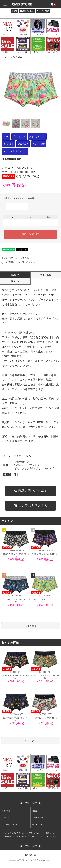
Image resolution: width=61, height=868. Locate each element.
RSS (49, 836)
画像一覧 (15, 281)
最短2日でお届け (27, 11)
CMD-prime (17, 57)
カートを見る (38, 817)
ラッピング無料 (43, 11)
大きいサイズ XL (37, 136)
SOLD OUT (30, 234)
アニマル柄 (23, 144)
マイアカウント (8, 811)
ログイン (5, 817)
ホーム (7, 57)
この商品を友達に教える (14, 258)
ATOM (54, 836)
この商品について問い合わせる (18, 262)
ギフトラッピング (39, 824)
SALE (6, 136)
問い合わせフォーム (10, 824)
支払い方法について (19, 833)
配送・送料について (36, 833)
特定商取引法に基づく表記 (15, 836)
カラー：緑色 (39, 144)
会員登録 (36, 811)
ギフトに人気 (19, 136)
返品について (51, 833)
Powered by (30, 861)
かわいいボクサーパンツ (15, 151)
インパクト (9, 144)
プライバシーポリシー (35, 836)
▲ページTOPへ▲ (30, 803)
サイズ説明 (46, 275)
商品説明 (15, 275)
